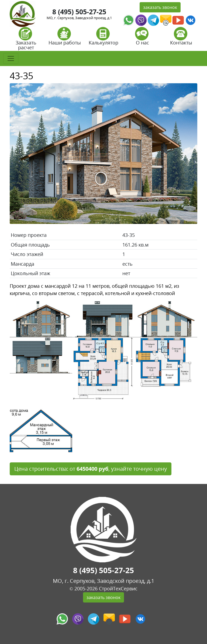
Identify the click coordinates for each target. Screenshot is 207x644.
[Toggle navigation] (11, 58)
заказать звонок (160, 7)
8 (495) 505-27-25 (79, 12)
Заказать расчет (26, 40)
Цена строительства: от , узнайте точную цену (91, 469)
